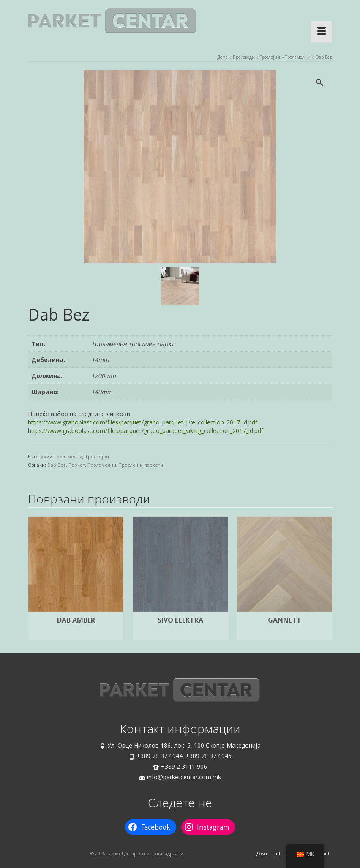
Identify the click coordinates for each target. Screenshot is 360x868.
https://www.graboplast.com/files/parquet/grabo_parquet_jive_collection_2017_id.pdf (143, 422)
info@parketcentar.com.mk (180, 777)
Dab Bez (57, 465)
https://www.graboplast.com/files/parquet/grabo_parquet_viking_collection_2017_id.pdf (146, 431)
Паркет (77, 465)
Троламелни (68, 456)
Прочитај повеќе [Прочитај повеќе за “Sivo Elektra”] (180, 634)
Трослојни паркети (141, 465)
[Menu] (322, 32)
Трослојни (97, 456)
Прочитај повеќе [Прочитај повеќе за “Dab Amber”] (76, 634)
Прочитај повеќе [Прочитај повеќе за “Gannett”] (285, 634)
